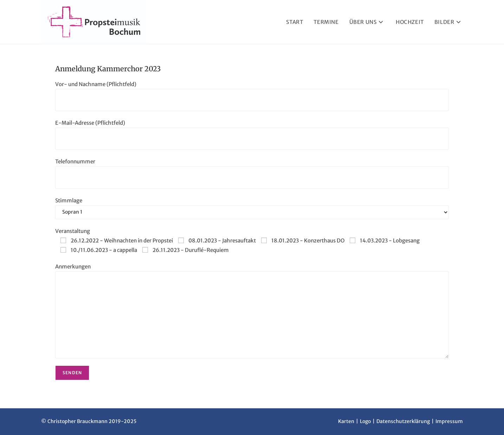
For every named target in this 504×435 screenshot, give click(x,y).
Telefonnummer (75, 161)
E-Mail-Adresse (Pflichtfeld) (90, 123)
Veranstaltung (73, 231)
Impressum (449, 421)
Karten (346, 421)
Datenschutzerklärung (403, 421)
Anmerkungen (73, 267)
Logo (365, 421)
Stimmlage (69, 200)
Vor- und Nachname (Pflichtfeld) (96, 84)
